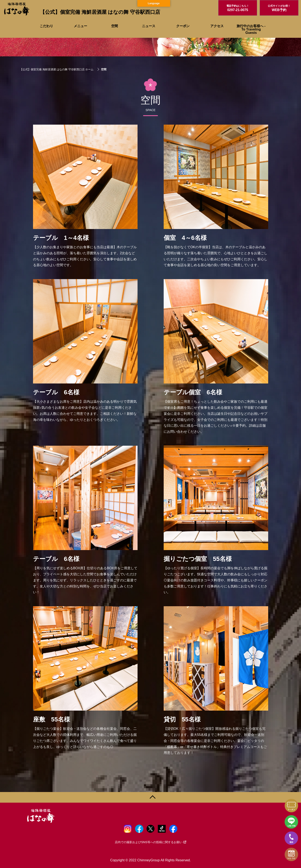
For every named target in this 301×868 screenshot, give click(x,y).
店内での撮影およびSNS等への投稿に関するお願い (150, 842)
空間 (115, 26)
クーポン (183, 26)
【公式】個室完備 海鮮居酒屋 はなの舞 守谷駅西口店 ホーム (57, 69)
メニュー (80, 26)
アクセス (217, 26)
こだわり (46, 26)
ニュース (149, 26)
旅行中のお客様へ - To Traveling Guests (251, 29)
